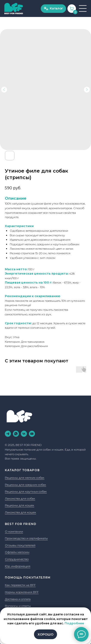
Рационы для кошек (20, 505)
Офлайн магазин (17, 552)
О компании (14, 531)
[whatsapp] (16, 434)
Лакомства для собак (20, 498)
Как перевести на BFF (20, 585)
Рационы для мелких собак (25, 478)
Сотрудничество (17, 559)
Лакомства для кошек (21, 512)
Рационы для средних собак (25, 485)
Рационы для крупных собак (26, 491)
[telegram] (8, 434)
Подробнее (74, 623)
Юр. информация (18, 566)
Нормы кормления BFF (22, 592)
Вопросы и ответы (18, 606)
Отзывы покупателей (20, 545)
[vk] (24, 434)
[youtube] (32, 434)
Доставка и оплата (18, 599)
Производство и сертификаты (26, 538)
